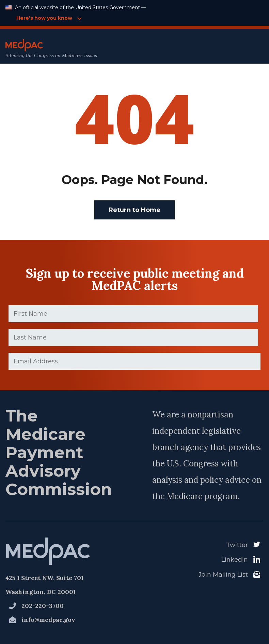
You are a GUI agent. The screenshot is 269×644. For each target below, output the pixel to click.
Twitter (237, 545)
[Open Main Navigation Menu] (249, 49)
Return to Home (134, 210)
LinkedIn (235, 560)
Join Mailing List (223, 575)
